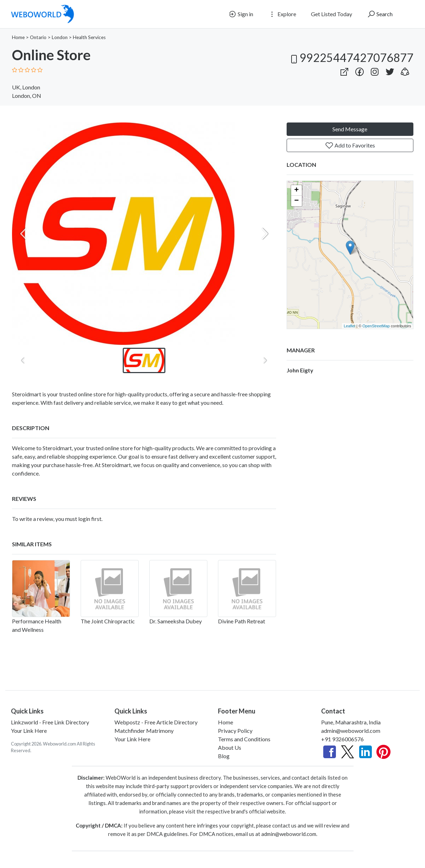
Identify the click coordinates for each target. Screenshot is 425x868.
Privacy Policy (235, 731)
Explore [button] (282, 14)
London (60, 37)
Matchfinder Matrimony (144, 731)
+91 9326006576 (342, 739)
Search (380, 14)
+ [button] (296, 190)
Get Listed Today (332, 14)
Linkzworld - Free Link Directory (50, 722)
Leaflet (349, 326)
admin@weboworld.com (351, 731)
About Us (230, 747)
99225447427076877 (351, 58)
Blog (224, 756)
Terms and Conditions (244, 739)
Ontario (38, 37)
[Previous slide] (23, 234)
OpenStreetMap (376, 326)
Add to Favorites (350, 145)
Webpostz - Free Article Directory (156, 722)
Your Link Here (29, 731)
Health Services (89, 37)
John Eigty (300, 370)
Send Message (350, 129)
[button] (405, 70)
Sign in (241, 14)
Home (18, 37)
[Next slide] (265, 234)
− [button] (296, 201)
